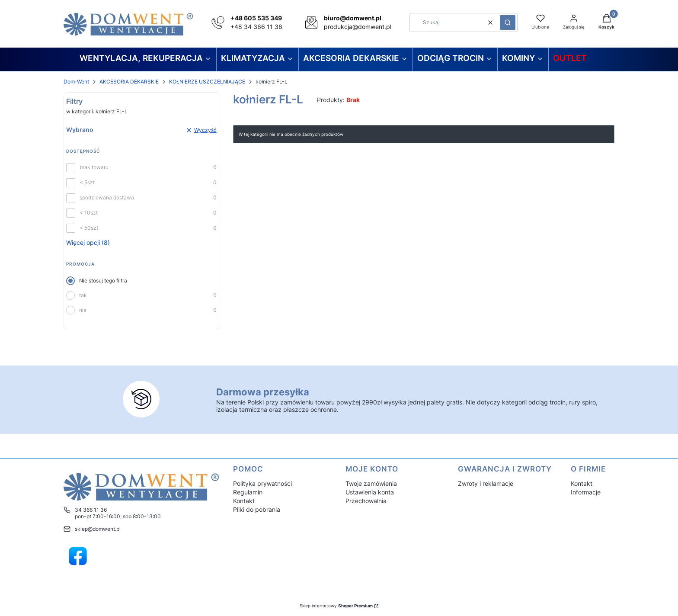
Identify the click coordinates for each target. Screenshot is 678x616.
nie (83, 310)
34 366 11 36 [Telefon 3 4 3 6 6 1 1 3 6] (91, 510)
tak (83, 295)
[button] (508, 22)
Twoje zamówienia (371, 483)
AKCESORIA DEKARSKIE (129, 82)
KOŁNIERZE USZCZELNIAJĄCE (207, 82)
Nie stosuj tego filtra (103, 281)
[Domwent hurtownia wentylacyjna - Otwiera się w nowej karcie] (78, 556)
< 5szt (87, 182)
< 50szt (89, 228)
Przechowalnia (366, 501)
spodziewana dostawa (107, 197)
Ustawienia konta (370, 492)
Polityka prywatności (262, 483)
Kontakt (244, 501)
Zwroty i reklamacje (486, 483)
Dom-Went (76, 82)
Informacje (586, 492)
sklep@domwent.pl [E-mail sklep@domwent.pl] (98, 529)
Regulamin (248, 492)
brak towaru (94, 167)
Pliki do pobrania (257, 509)
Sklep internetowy (336, 606)
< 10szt (89, 213)
